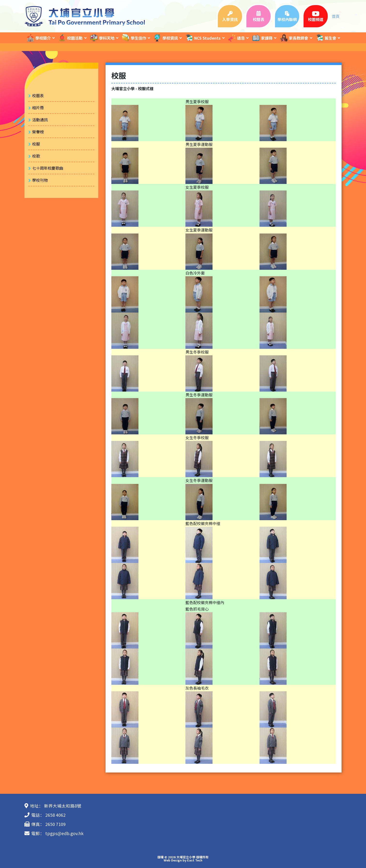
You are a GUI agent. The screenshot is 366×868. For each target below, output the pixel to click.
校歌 (36, 156)
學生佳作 (134, 38)
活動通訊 (40, 120)
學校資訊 (166, 38)
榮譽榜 (38, 132)
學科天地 (102, 38)
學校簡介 (38, 38)
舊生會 (326, 38)
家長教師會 (294, 38)
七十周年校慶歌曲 (48, 168)
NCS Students (203, 38)
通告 (236, 38)
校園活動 (70, 38)
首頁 (336, 16)
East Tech (195, 860)
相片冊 (38, 108)
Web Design (173, 860)
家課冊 (262, 38)
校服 (36, 144)
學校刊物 (40, 180)
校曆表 (38, 95)
